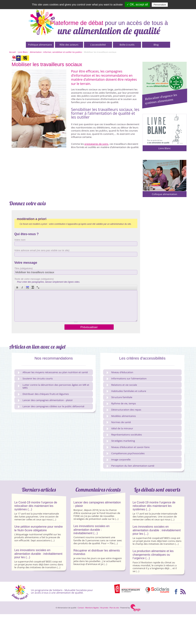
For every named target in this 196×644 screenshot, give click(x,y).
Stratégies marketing (121, 440)
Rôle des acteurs (69, 45)
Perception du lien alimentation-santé (131, 465)
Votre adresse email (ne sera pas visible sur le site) (42, 250)
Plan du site (114, 607)
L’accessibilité (98, 45)
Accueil (12, 52)
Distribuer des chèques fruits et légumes (43, 393)
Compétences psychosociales (126, 453)
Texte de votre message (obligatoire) (34, 279)
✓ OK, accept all (137, 4)
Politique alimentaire (40, 45)
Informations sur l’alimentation (127, 378)
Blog (156, 45)
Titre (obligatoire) (24, 268)
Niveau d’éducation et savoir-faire (128, 447)
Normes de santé (119, 422)
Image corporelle (119, 459)
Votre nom (20, 240)
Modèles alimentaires (121, 416)
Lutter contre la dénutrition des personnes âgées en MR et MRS (54, 386)
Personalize (160, 5)
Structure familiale (119, 397)
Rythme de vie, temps (121, 403)
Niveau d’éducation (120, 372)
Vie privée (104, 607)
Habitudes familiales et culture (126, 391)
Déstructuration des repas (124, 409)
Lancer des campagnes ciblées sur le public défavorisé (51, 406)
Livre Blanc (23, 52)
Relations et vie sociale (122, 384)
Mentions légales (92, 607)
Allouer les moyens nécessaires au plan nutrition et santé (53, 372)
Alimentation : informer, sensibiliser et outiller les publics (56, 52)
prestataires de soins (96, 144)
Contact (81, 607)
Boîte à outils (127, 45)
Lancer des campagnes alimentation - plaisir (45, 400)
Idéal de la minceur (120, 428)
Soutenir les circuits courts (35, 378)
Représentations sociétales (124, 434)
